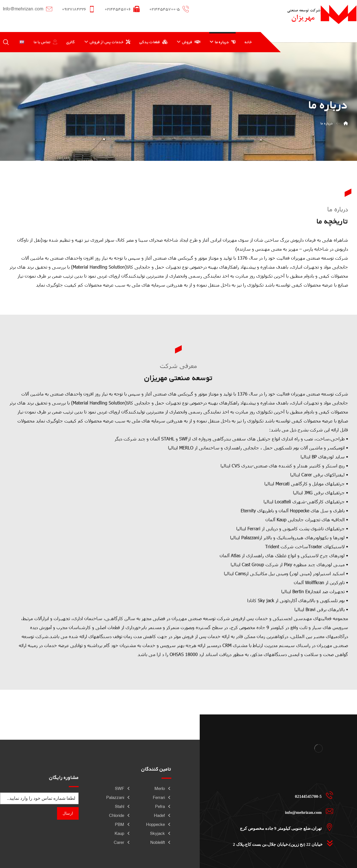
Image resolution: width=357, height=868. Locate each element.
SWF (123, 788)
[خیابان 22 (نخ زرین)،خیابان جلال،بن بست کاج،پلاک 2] (282, 843)
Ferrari (162, 797)
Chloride (120, 815)
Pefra (163, 806)
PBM (123, 824)
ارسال (68, 813)
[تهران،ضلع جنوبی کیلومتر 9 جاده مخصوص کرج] (282, 827)
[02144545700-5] (282, 795)
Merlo (163, 788)
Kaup (123, 833)
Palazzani (118, 797)
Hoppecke (159, 824)
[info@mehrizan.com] (282, 811)
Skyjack (161, 833)
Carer (122, 842)
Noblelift (161, 842)
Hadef (163, 815)
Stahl (123, 806)
